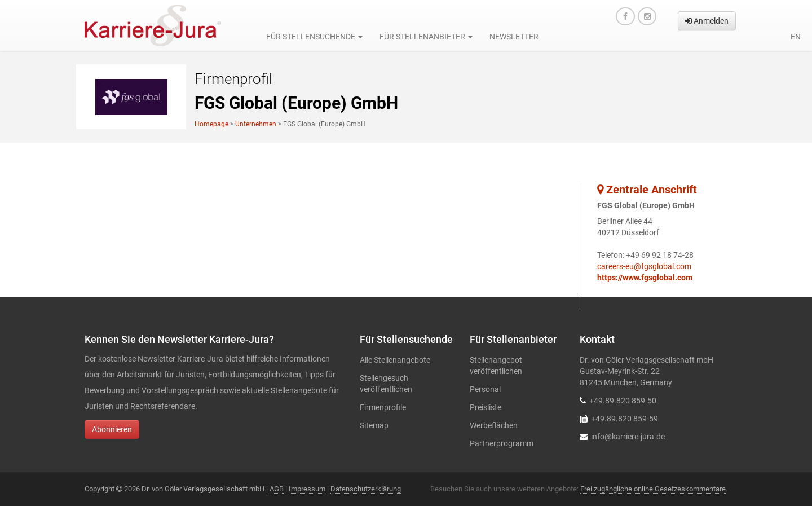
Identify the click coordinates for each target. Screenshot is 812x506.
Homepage (211, 124)
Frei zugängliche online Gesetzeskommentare (653, 489)
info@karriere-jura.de (628, 437)
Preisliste (486, 407)
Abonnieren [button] (112, 429)
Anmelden (707, 21)
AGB (277, 489)
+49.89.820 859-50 (623, 401)
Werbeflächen (494, 425)
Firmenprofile (383, 407)
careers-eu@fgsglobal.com (644, 266)
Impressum (307, 489)
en (796, 37)
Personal (485, 389)
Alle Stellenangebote (395, 360)
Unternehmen (256, 124)
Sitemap (374, 425)
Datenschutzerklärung (366, 489)
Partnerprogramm (502, 443)
